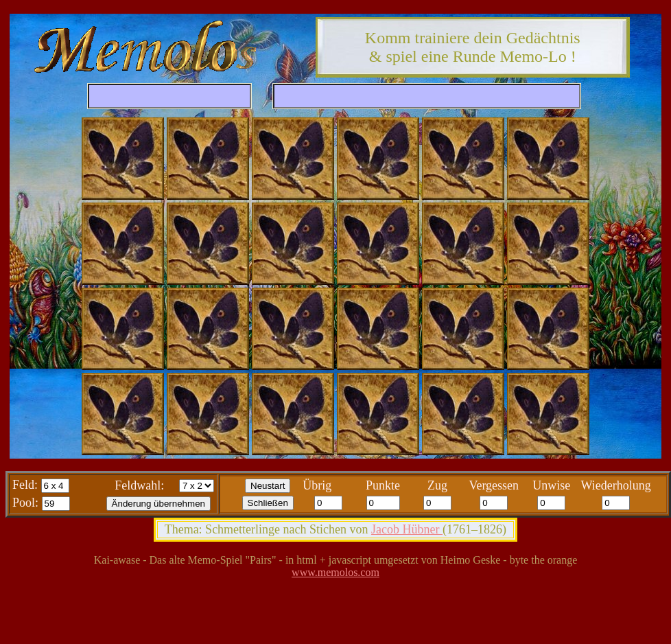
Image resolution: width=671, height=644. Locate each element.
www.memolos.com (335, 572)
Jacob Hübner (407, 529)
